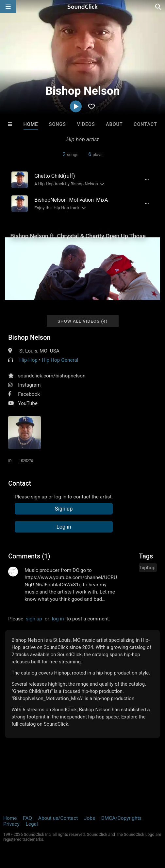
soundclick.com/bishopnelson (52, 376)
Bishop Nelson (29, 337)
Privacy (11, 824)
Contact (145, 124)
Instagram (29, 385)
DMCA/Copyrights (122, 818)
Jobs (90, 818)
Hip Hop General (60, 360)
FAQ (27, 818)
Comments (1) (29, 556)
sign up (34, 619)
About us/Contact (58, 818)
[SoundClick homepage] (83, 7)
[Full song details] (147, 180)
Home (31, 124)
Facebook (29, 394)
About (114, 124)
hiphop (148, 568)
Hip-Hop (28, 360)
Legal (32, 824)
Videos (86, 124)
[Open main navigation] (8, 7)
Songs (58, 124)
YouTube (28, 403)
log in (58, 619)
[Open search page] (158, 7)
